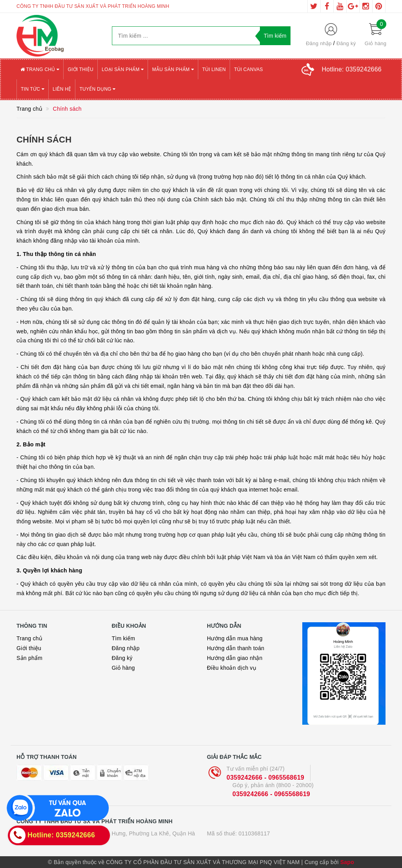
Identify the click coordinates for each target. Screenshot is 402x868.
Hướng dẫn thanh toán (236, 648)
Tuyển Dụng (97, 89)
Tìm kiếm (124, 638)
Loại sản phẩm (123, 69)
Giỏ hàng (123, 668)
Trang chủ (40, 69)
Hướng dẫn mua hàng (235, 638)
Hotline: (352, 69)
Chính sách (44, 140)
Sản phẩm (29, 658)
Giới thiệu (80, 69)
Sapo (347, 862)
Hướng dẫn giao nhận (235, 658)
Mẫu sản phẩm (173, 69)
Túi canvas (249, 69)
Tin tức (33, 89)
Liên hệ (62, 89)
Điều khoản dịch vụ (232, 668)
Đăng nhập (319, 43)
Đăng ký (346, 43)
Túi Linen (214, 69)
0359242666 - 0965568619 (265, 778)
